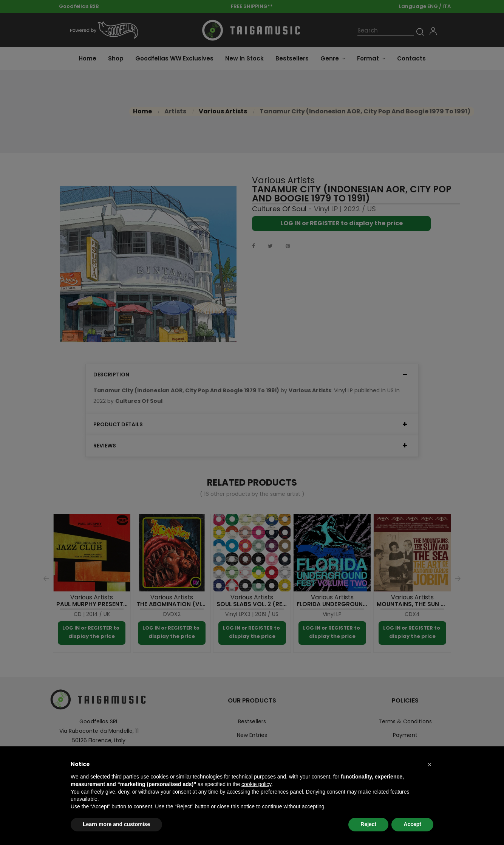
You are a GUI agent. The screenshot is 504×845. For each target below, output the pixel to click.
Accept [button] (412, 824)
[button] (430, 765)
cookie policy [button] (256, 784)
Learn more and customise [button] (116, 824)
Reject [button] (368, 824)
